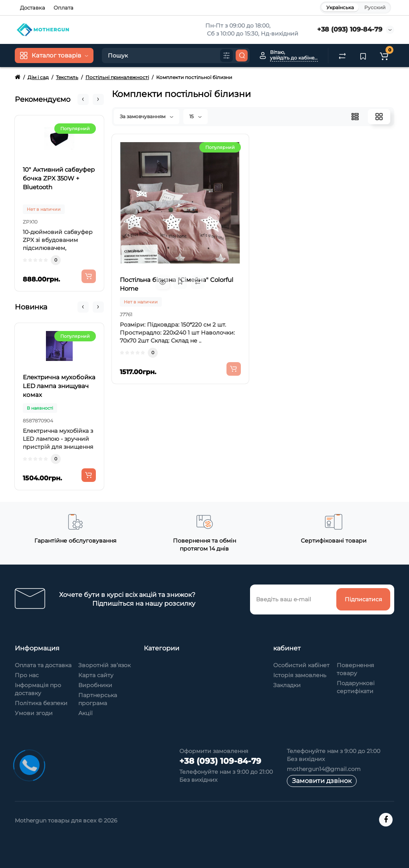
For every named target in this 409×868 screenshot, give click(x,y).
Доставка (33, 8)
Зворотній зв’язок (104, 665)
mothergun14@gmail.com (324, 769)
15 (196, 116)
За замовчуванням (147, 116)
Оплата (64, 8)
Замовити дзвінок (322, 781)
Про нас (27, 675)
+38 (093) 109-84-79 (350, 29)
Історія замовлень (300, 675)
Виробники (95, 685)
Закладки (287, 685)
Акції (85, 713)
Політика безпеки (41, 703)
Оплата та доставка (43, 665)
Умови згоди (34, 713)
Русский (375, 7)
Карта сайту (96, 675)
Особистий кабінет (301, 665)
